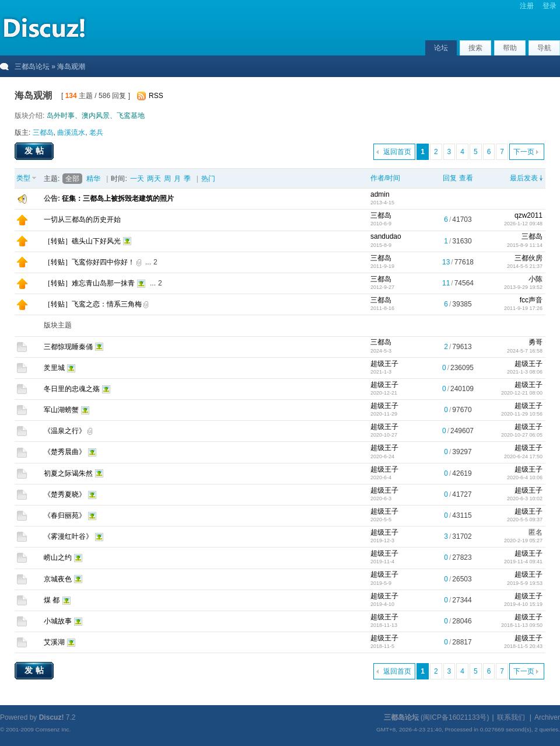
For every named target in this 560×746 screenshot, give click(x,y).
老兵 (96, 133)
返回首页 (397, 152)
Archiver (547, 717)
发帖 (36, 151)
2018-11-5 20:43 (523, 646)
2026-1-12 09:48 (523, 224)
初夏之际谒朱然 (68, 473)
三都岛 (43, 133)
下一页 (524, 152)
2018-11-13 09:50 (522, 625)
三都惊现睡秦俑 (68, 347)
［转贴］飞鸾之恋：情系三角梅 (93, 304)
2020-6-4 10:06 (525, 477)
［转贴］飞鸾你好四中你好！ (89, 262)
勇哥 (535, 342)
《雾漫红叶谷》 (68, 536)
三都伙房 (528, 258)
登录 (549, 6)
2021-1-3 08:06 (525, 372)
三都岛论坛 (32, 67)
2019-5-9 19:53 (525, 583)
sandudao (386, 236)
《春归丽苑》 (65, 515)
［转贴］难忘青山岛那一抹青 (89, 283)
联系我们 (511, 717)
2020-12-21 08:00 (522, 393)
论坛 (441, 48)
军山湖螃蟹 (61, 410)
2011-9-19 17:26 (523, 308)
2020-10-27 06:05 (522, 435)
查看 (466, 178)
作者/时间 (385, 178)
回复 (450, 178)
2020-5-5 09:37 (525, 520)
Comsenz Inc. (53, 729)
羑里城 (54, 368)
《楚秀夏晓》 (65, 494)
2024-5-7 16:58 (525, 351)
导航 (544, 48)
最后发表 (524, 178)
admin (380, 194)
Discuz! (52, 717)
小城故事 (58, 621)
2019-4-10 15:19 (523, 604)
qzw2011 (528, 215)
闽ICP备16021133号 (455, 717)
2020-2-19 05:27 (523, 541)
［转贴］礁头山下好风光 (82, 241)
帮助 (510, 48)
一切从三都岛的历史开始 (82, 219)
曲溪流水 (71, 133)
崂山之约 (58, 557)
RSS (156, 96)
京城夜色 (58, 579)
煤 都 (52, 600)
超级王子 (384, 364)
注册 (527, 6)
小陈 (535, 279)
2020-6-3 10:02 (525, 499)
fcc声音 (531, 300)
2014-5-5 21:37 (525, 266)
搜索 (475, 48)
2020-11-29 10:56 (522, 414)
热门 (208, 179)
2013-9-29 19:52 (523, 287)
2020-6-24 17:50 (523, 456)
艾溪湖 (54, 642)
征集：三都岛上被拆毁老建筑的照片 (118, 198)
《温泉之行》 (65, 431)
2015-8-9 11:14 (525, 245)
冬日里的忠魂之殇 (72, 389)
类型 (23, 178)
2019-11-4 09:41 (523, 562)
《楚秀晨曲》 (65, 452)
